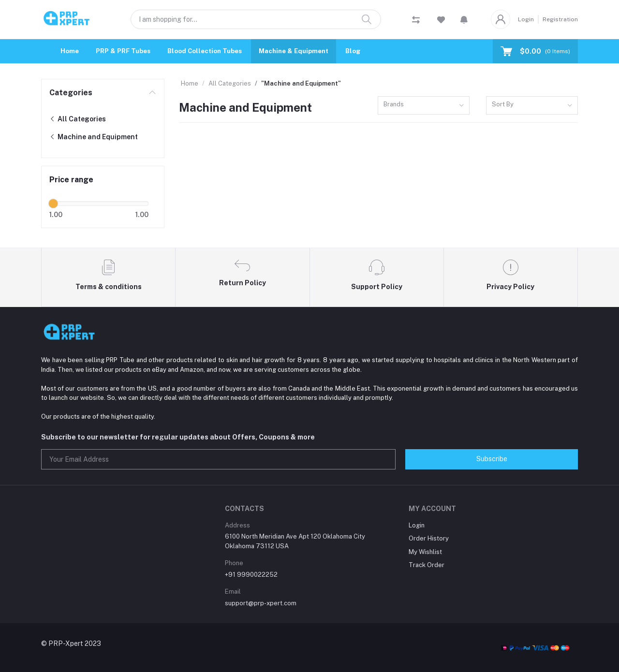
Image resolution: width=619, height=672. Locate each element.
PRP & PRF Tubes (123, 51)
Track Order (427, 565)
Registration (560, 19)
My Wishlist (425, 552)
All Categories (78, 119)
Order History (429, 538)
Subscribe (492, 459)
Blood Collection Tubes (205, 51)
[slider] (53, 204)
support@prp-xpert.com (261, 603)
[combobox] (424, 106)
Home (70, 51)
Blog (353, 51)
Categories (71, 93)
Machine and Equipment (94, 137)
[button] (464, 19)
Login (526, 19)
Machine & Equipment (294, 51)
